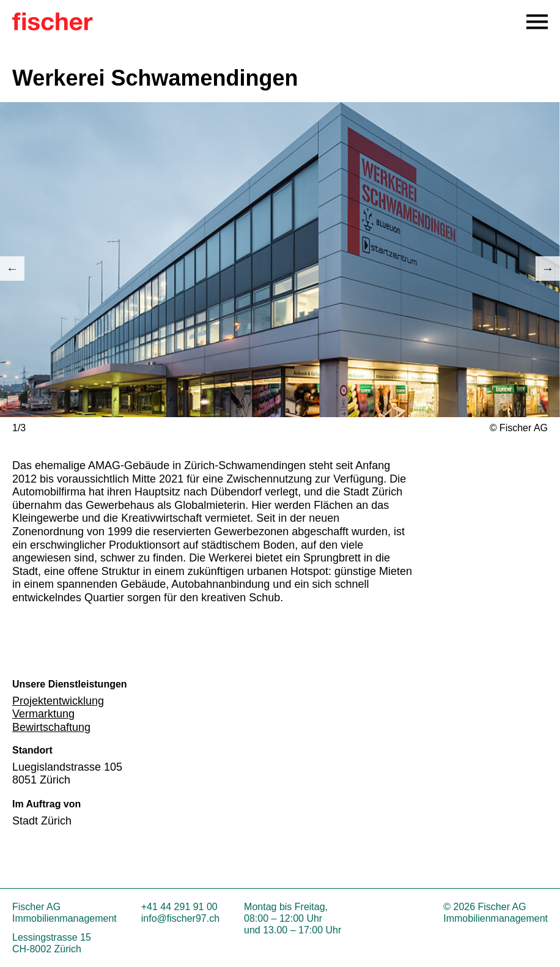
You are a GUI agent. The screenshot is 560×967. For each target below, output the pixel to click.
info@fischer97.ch (180, 918)
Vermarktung (43, 714)
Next (548, 269)
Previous (12, 269)
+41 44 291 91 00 (179, 907)
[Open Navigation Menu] (537, 22)
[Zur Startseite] (53, 27)
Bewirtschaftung (51, 727)
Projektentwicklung (58, 701)
